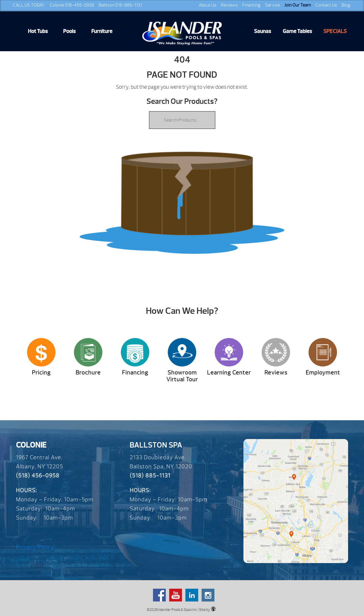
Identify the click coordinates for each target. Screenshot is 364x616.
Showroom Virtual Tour (182, 376)
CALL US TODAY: (29, 5)
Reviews (229, 5)
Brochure (88, 373)
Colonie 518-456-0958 (72, 5)
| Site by (206, 609)
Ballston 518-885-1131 (120, 5)
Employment (323, 373)
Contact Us (326, 5)
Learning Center (229, 373)
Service (272, 5)
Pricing (41, 373)
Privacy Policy (35, 547)
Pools (69, 31)
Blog (346, 5)
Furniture (102, 31)
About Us (208, 5)
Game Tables (297, 31)
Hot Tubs (38, 31)
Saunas (262, 31)
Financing (251, 5)
